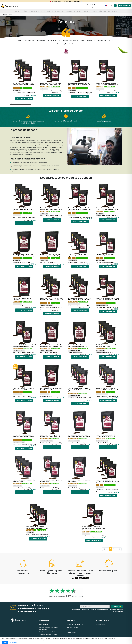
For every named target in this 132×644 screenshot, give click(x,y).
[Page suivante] (116, 549)
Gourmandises (112, 11)
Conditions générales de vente (48, 635)
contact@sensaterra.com (95, 7)
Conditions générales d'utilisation (106, 610)
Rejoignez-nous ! (72, 633)
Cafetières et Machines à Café (40, 11)
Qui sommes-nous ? (73, 627)
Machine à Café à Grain (22, 11)
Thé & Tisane (102, 11)
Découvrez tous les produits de (21, 104)
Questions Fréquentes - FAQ (76, 624)
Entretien (94, 11)
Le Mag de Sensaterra (74, 630)
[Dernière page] (120, 549)
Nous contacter (43, 624)
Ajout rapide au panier (24, 98)
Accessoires (86, 11)
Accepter (5, 642)
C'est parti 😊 (117, 607)
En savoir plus (13, 642)
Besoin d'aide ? (92, 5)
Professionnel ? (125, 6)
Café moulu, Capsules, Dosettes (71, 11)
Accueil (5, 15)
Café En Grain (56, 11)
